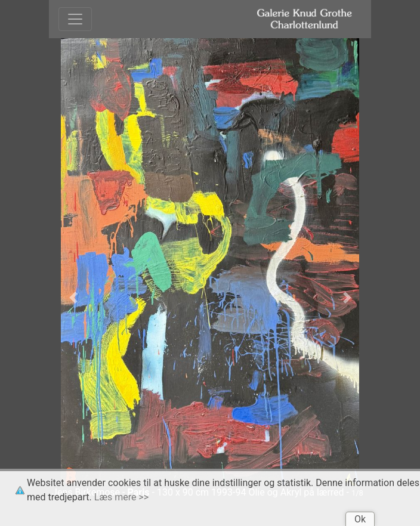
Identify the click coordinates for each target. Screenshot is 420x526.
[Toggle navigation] (75, 19)
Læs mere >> (121, 497)
